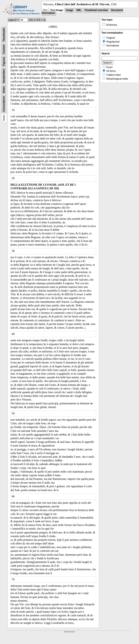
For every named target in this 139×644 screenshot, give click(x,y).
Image (70, 10)
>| (44, 20)
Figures (4, 61)
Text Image (57, 10)
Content (4, 49)
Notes (4, 90)
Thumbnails (4, 35)
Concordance (4, 104)
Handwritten (4, 76)
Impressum (69, 632)
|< (16, 20)
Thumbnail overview (96, 10)
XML (79, 10)
